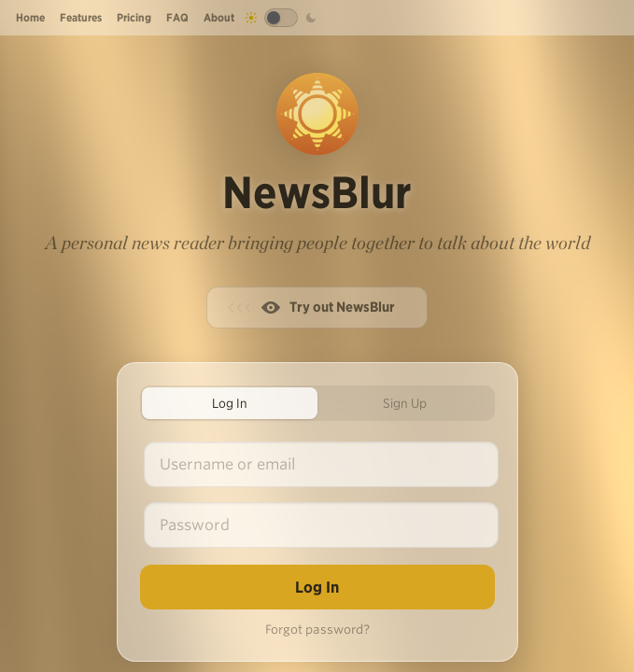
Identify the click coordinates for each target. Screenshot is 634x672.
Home (30, 17)
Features (81, 17)
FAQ (177, 17)
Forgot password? (317, 630)
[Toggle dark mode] (281, 18)
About (219, 17)
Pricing (134, 17)
